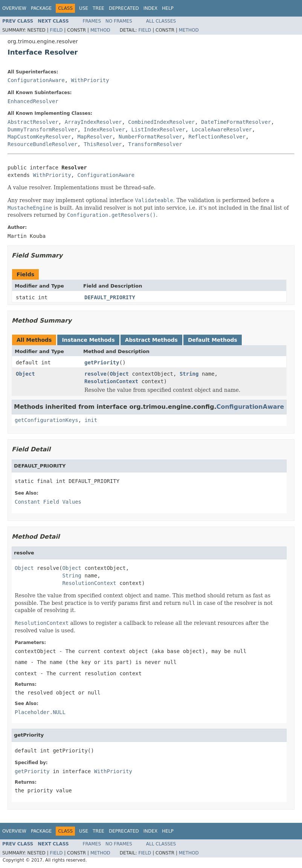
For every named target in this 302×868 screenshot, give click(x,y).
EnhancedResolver (33, 101)
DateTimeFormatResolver (236, 122)
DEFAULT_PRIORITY (110, 297)
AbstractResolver (33, 122)
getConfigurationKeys (47, 420)
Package (41, 8)
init (91, 420)
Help (168, 8)
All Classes (161, 21)
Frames (92, 21)
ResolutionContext (111, 381)
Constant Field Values (48, 502)
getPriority (102, 362)
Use (84, 8)
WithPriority (90, 80)
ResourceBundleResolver (42, 144)
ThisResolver (103, 144)
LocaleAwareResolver (222, 129)
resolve (95, 374)
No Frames (119, 21)
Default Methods (213, 340)
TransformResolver (155, 144)
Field (56, 30)
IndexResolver (104, 129)
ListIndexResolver (158, 129)
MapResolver (95, 137)
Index (151, 8)
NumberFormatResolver (150, 137)
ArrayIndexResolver (93, 122)
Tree (98, 8)
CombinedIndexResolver (161, 122)
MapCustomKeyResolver (39, 137)
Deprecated (124, 8)
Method (100, 30)
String (189, 374)
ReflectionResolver (217, 137)
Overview (14, 8)
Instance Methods (88, 340)
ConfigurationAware (36, 80)
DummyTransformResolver (42, 129)
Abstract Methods (151, 340)
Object (25, 374)
